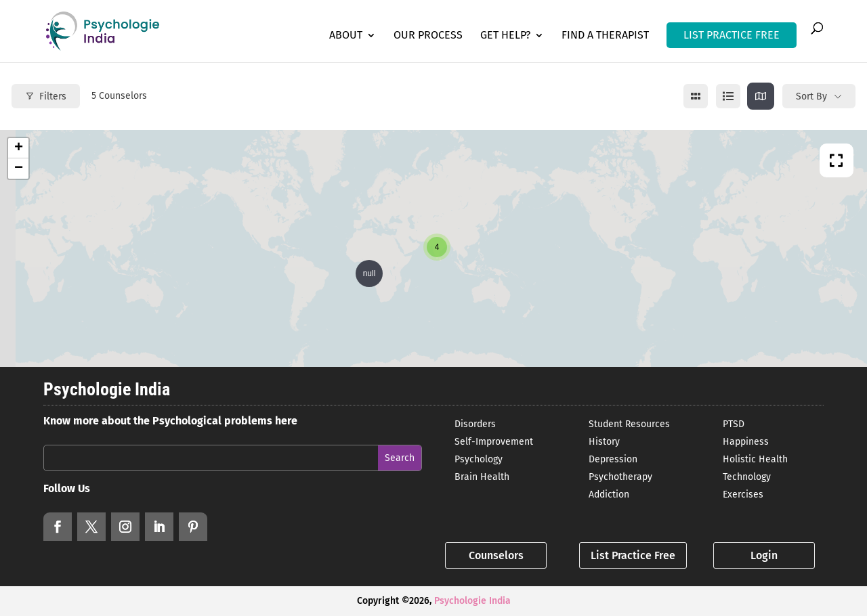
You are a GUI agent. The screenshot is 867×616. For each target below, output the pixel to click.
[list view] (728, 96)
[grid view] (696, 96)
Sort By (811, 96)
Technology (747, 477)
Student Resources (629, 424)
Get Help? (505, 36)
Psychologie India (472, 601)
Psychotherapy (620, 477)
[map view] (761, 96)
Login (764, 555)
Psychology (479, 459)
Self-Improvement (494, 442)
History (604, 442)
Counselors (496, 555)
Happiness (746, 442)
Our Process (428, 36)
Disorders (475, 424)
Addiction (609, 494)
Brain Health (482, 477)
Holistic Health (755, 459)
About (346, 36)
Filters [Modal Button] (46, 96)
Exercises (743, 494)
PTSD (734, 424)
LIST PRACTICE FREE (732, 35)
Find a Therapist (605, 36)
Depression (613, 459)
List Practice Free (633, 555)
